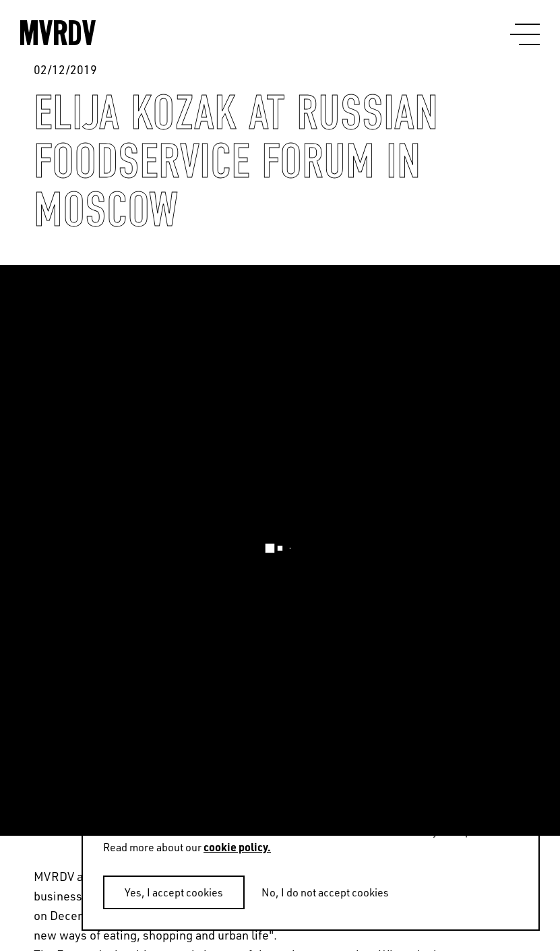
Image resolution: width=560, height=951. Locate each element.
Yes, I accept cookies (174, 892)
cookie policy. (237, 847)
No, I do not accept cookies (325, 892)
